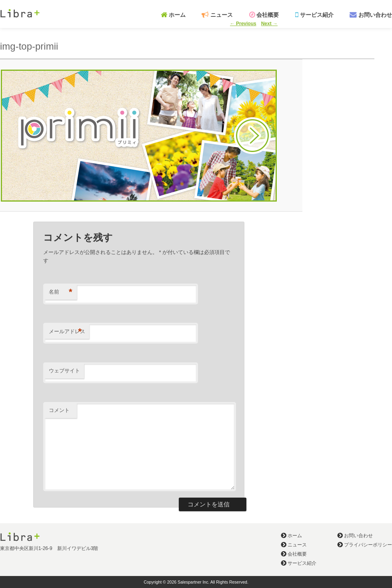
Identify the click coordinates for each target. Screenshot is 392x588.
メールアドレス (67, 332)
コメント (59, 410)
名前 (61, 292)
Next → (269, 24)
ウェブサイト (64, 371)
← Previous (243, 24)
